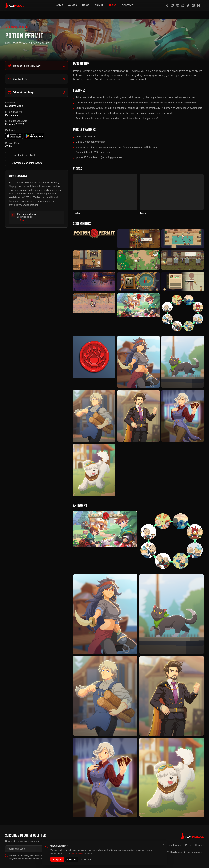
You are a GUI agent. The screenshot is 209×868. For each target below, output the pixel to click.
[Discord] (183, 5)
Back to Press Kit (16, 27)
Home (59, 5)
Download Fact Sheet (22, 155)
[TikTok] (188, 5)
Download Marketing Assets (25, 163)
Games (73, 5)
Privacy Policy (77, 853)
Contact (128, 5)
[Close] (164, 845)
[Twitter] (172, 5)
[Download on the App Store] (14, 136)
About (99, 5)
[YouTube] (178, 5)
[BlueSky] (199, 5)
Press (113, 5)
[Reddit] (193, 5)
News (86, 5)
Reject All (72, 859)
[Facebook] (167, 5)
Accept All (57, 859)
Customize (86, 859)
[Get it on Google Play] (34, 136)
